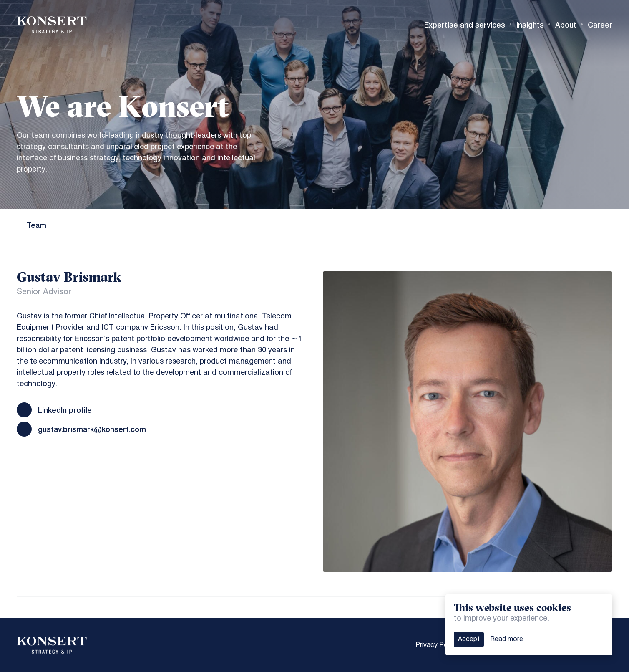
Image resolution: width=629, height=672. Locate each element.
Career (600, 25)
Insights (530, 25)
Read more (507, 639)
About (566, 25)
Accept (469, 639)
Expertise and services (465, 25)
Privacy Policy (437, 645)
